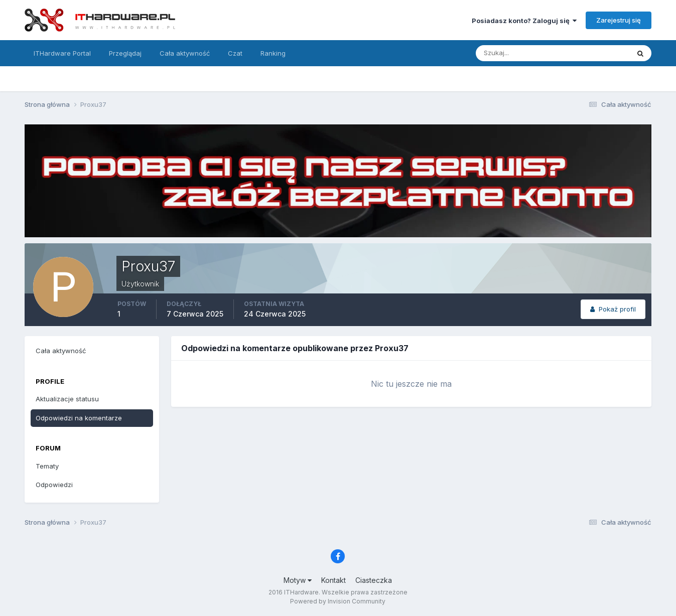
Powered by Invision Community (338, 601)
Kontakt (333, 580)
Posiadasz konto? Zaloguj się (524, 21)
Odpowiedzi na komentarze (79, 418)
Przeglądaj (125, 53)
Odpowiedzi (54, 485)
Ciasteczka (374, 580)
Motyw (298, 580)
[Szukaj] (513, 53)
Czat (235, 53)
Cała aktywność (185, 53)
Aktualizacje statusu (67, 399)
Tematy (47, 466)
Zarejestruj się (619, 20)
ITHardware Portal (62, 53)
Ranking (273, 53)
